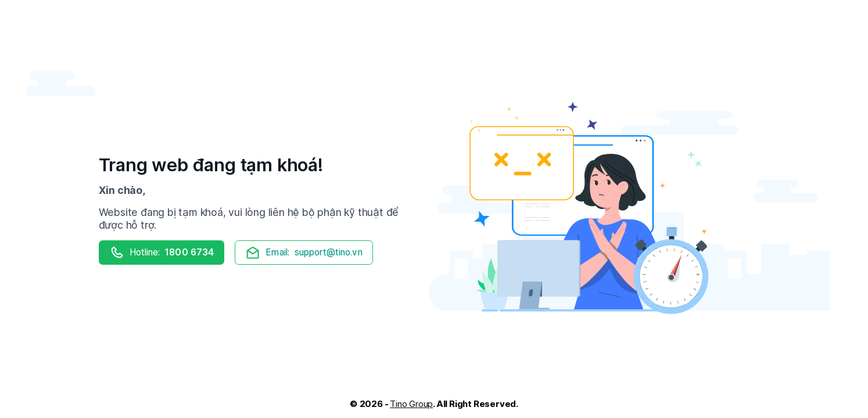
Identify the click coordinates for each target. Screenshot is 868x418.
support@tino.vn (304, 253)
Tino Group (411, 404)
